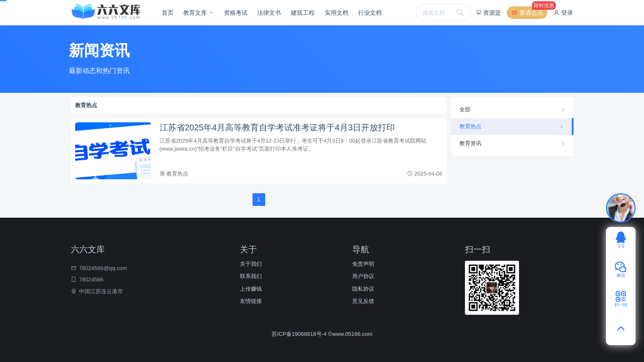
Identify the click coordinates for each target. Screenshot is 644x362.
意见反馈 (363, 301)
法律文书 (269, 13)
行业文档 (370, 13)
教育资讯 (470, 143)
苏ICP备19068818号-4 (300, 334)
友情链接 (251, 301)
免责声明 (363, 264)
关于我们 (251, 264)
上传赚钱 (251, 289)
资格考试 (236, 13)
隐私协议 (363, 289)
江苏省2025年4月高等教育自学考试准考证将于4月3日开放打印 (277, 127)
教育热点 (177, 174)
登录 (563, 13)
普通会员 (529, 13)
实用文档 (337, 13)
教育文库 (196, 13)
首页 (168, 13)
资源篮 (488, 13)
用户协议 (363, 276)
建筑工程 (303, 13)
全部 (465, 109)
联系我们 (251, 276)
